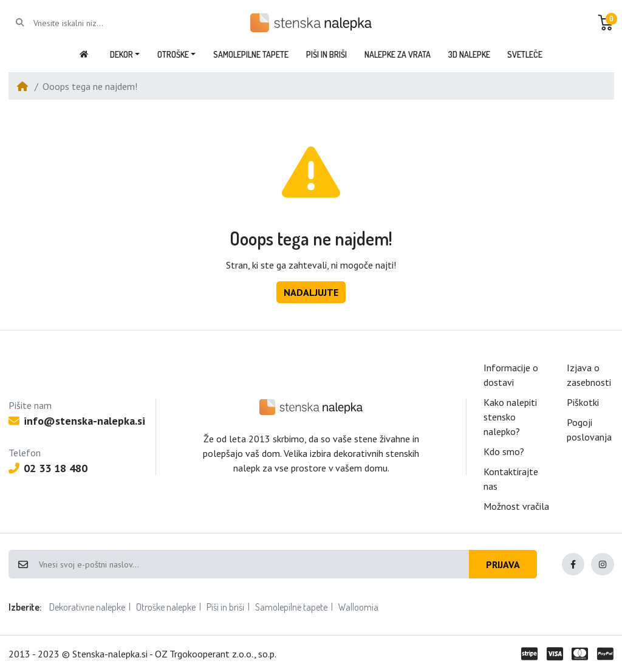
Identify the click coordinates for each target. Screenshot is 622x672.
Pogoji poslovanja (589, 430)
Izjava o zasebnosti (589, 375)
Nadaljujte (311, 292)
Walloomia (358, 607)
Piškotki (583, 402)
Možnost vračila (516, 506)
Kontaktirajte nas (511, 479)
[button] (606, 22)
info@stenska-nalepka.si (77, 421)
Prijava (503, 564)
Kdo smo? (504, 451)
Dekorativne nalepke (87, 607)
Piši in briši (225, 607)
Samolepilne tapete (291, 607)
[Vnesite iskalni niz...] (82, 23)
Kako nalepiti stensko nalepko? (510, 417)
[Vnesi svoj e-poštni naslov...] (253, 564)
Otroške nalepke (166, 607)
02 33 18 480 (48, 468)
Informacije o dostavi (511, 375)
